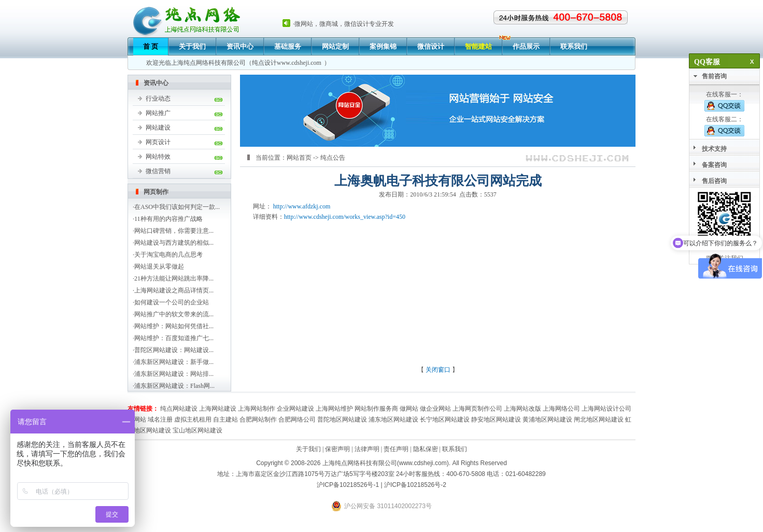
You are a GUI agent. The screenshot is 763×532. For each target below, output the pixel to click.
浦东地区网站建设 (393, 419)
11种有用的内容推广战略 (168, 219)
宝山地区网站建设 (197, 430)
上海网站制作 (257, 409)
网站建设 (158, 128)
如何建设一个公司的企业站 (172, 302)
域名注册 (160, 419)
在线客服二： (724, 126)
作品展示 (526, 46)
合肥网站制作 (258, 419)
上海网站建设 (218, 409)
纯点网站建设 (179, 409)
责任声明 (396, 449)
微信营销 (158, 171)
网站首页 (299, 158)
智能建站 (478, 46)
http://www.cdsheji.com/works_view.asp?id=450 (345, 217)
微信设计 (431, 46)
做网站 (409, 409)
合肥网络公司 (297, 419)
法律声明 (367, 449)
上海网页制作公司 (477, 409)
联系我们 (574, 46)
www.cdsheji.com (299, 63)
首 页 (151, 46)
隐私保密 (426, 449)
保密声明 (337, 449)
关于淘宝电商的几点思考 (168, 255)
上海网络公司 (561, 409)
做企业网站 (435, 409)
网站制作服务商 (376, 409)
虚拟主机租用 (193, 419)
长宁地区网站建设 (445, 419)
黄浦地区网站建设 (547, 419)
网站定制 (335, 46)
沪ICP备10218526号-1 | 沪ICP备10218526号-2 (381, 485)
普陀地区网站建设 (342, 419)
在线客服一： (724, 101)
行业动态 (158, 99)
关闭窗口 (438, 370)
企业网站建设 (295, 409)
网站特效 (158, 157)
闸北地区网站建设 (599, 419)
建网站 (137, 419)
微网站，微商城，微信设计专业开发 (344, 24)
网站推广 (158, 113)
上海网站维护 (334, 409)
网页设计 (158, 142)
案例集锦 (383, 46)
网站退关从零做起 (159, 267)
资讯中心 (240, 46)
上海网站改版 (522, 409)
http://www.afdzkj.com (302, 206)
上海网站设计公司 (606, 409)
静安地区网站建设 (496, 419)
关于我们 (192, 46)
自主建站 (225, 419)
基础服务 (288, 46)
